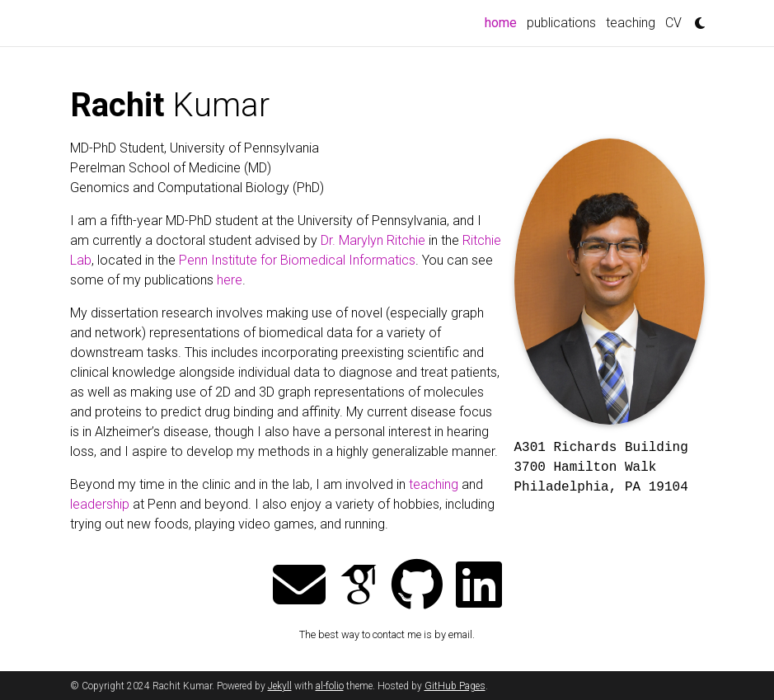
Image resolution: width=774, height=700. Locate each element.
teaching (631, 23)
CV (673, 23)
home (503, 21)
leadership (100, 504)
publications (561, 23)
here (230, 280)
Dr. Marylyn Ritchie (373, 240)
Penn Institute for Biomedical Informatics (297, 260)
